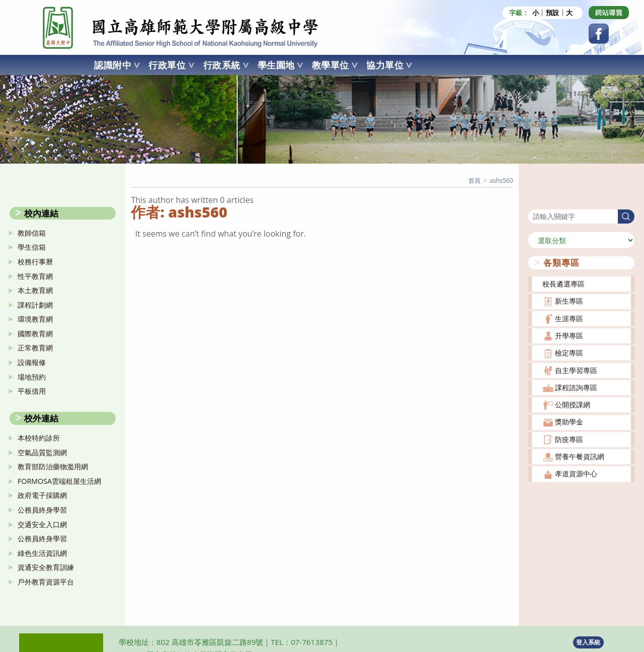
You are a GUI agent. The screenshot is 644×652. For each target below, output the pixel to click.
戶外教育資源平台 (46, 582)
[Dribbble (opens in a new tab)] (609, 13)
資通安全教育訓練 (46, 567)
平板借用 (32, 391)
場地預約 (32, 376)
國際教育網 (35, 334)
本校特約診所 (39, 438)
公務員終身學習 (42, 510)
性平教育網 (35, 276)
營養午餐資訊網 (580, 456)
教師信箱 (32, 232)
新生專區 (569, 301)
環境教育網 (35, 319)
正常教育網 (35, 348)
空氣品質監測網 (42, 452)
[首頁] (474, 180)
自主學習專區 (576, 370)
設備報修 (32, 362)
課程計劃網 (35, 304)
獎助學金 (569, 422)
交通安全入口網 (42, 524)
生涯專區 (569, 318)
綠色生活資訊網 (42, 553)
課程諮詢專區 (576, 387)
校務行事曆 (35, 262)
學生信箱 (32, 247)
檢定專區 (569, 353)
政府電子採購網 (42, 495)
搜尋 (535, 203)
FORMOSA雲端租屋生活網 (59, 481)
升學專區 (569, 336)
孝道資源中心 (576, 474)
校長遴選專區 (563, 284)
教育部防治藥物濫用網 (53, 466)
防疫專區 (569, 439)
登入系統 (588, 642)
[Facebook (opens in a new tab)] (599, 34)
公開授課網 (573, 405)
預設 (552, 13)
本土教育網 (35, 290)
